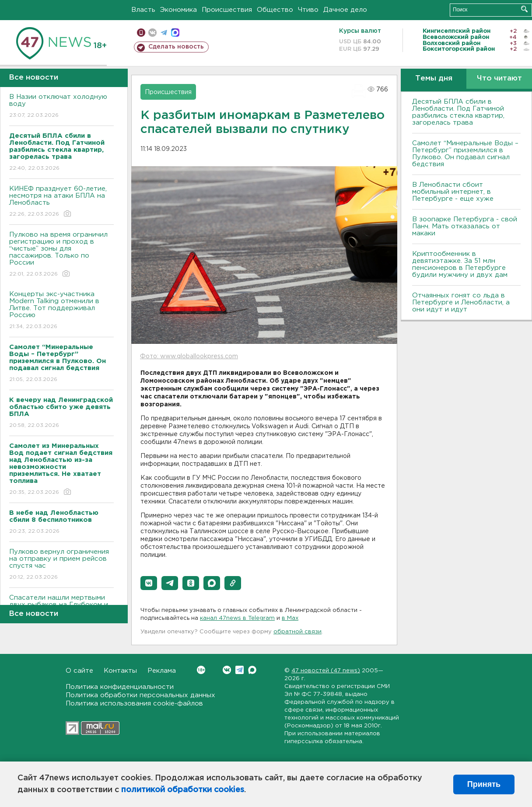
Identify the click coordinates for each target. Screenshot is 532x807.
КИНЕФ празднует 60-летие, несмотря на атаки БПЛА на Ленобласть (61, 202)
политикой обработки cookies (183, 790)
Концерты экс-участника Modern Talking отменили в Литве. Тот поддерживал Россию (61, 311)
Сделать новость (176, 47)
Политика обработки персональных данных (140, 695)
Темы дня (434, 79)
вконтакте (152, 33)
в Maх (290, 618)
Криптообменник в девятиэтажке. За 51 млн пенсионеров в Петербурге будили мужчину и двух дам (460, 264)
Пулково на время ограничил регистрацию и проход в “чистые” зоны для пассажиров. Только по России (61, 255)
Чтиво (308, 10)
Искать (524, 9)
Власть (143, 10)
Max (252, 670)
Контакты (120, 671)
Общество (275, 10)
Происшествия (227, 10)
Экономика (178, 10)
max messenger (175, 33)
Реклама (162, 671)
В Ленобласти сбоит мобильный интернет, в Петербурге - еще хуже (453, 192)
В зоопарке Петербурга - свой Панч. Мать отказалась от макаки (465, 226)
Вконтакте (201, 670)
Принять (484, 784)
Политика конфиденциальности (120, 687)
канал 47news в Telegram (237, 618)
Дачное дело (345, 10)
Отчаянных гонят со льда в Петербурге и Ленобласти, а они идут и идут (461, 302)
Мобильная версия (141, 33)
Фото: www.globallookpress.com (189, 356)
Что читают (499, 79)
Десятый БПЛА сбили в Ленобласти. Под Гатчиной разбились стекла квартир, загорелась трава (458, 112)
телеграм (164, 33)
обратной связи (297, 632)
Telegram (240, 670)
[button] (149, 583)
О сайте (79, 671)
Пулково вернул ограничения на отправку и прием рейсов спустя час (61, 565)
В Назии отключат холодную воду (61, 107)
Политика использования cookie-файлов (134, 704)
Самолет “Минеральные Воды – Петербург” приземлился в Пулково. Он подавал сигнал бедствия (465, 154)
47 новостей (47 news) (326, 671)
